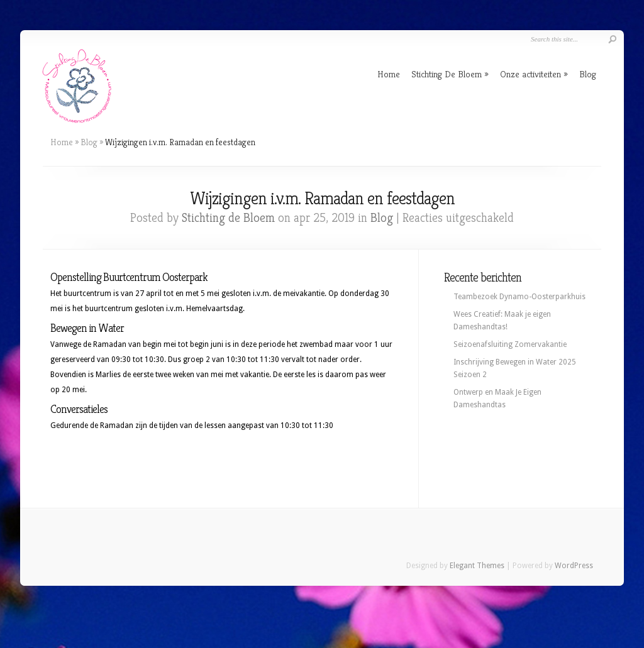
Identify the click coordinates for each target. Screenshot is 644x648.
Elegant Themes (477, 566)
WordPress (574, 566)
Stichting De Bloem (447, 74)
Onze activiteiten (530, 74)
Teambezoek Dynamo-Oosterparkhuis (519, 297)
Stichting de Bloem (228, 218)
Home (389, 74)
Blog (588, 74)
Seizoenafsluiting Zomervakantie (510, 344)
